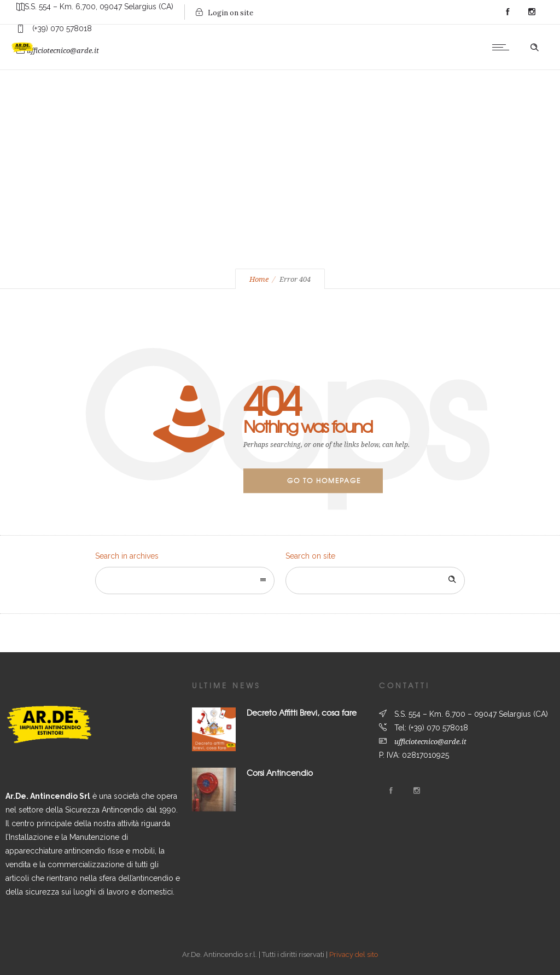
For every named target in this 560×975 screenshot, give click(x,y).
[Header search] (534, 48)
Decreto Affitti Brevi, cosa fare (302, 712)
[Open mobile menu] (503, 47)
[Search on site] (375, 581)
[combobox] (185, 581)
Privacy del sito (354, 954)
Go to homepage (324, 480)
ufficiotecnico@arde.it (430, 742)
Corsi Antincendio (280, 773)
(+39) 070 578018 (438, 728)
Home (259, 279)
